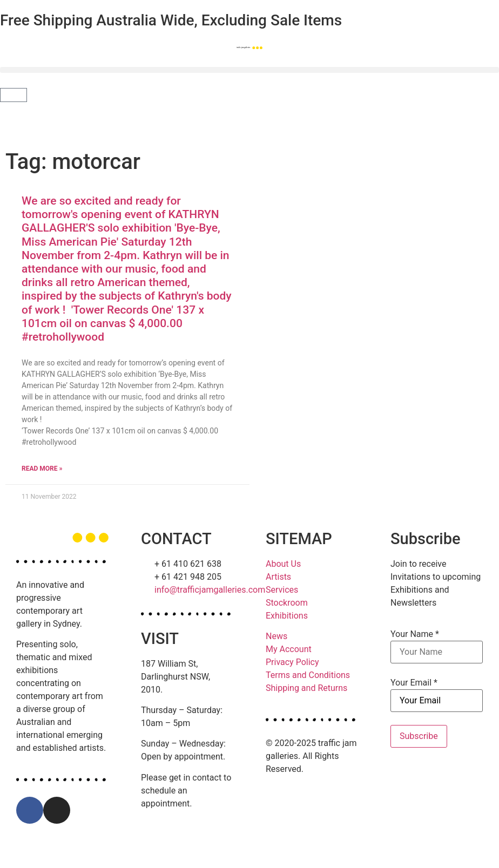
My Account (289, 649)
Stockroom (287, 603)
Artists (278, 577)
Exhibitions (287, 616)
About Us (283, 564)
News (277, 636)
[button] (249, 70)
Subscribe (419, 736)
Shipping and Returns (306, 688)
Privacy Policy (292, 662)
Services (282, 590)
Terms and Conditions (308, 675)
